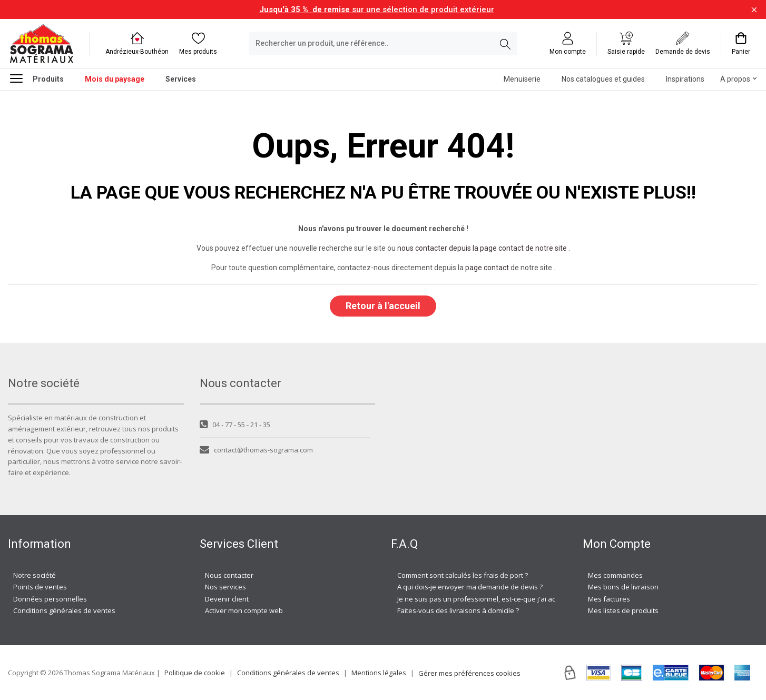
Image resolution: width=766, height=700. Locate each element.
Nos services (225, 587)
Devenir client (227, 599)
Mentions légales (379, 673)
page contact (487, 268)
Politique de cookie (195, 673)
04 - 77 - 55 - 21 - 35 (235, 425)
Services (181, 79)
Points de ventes (40, 587)
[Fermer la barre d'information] (754, 10)
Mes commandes (615, 575)
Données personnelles (50, 599)
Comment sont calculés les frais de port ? (463, 575)
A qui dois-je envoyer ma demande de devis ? (470, 587)
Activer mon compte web (244, 610)
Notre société (35, 575)
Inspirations (685, 79)
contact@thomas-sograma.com (256, 450)
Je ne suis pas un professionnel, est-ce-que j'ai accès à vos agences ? (508, 599)
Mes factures (609, 599)
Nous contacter (229, 575)
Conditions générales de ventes (64, 610)
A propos (735, 79)
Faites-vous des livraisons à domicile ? (458, 610)
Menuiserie (522, 79)
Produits (37, 78)
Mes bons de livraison (623, 587)
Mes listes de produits (623, 610)
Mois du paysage (115, 79)
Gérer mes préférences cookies (469, 673)
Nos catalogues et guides (603, 79)
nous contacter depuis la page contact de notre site (482, 248)
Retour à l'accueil (383, 306)
